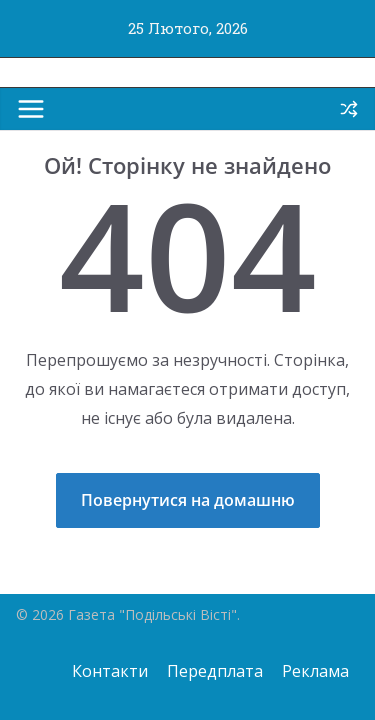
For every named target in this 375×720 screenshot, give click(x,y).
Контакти (110, 671)
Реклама (315, 671)
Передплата (215, 671)
